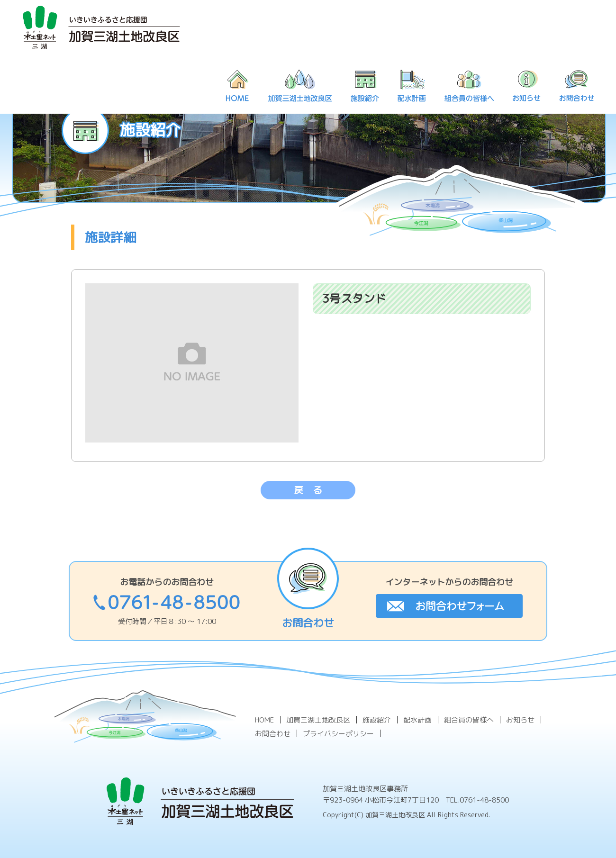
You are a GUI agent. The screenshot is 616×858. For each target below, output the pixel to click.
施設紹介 (377, 720)
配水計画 (417, 720)
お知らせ (520, 720)
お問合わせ (273, 734)
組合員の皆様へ (469, 720)
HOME (264, 720)
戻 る (308, 490)
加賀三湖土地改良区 (318, 720)
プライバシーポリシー (338, 734)
